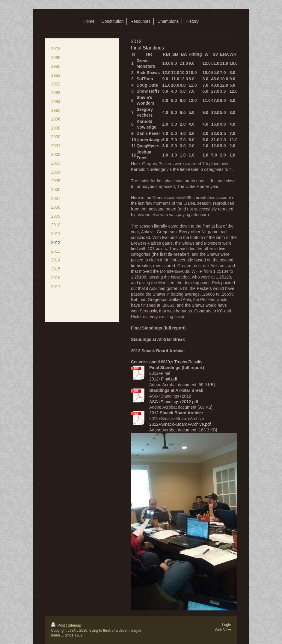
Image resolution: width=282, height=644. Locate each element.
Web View (223, 630)
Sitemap (74, 625)
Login (226, 625)
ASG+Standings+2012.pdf (174, 402)
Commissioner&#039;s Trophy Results (167, 362)
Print (59, 625)
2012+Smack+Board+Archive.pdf (180, 424)
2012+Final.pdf (163, 379)
